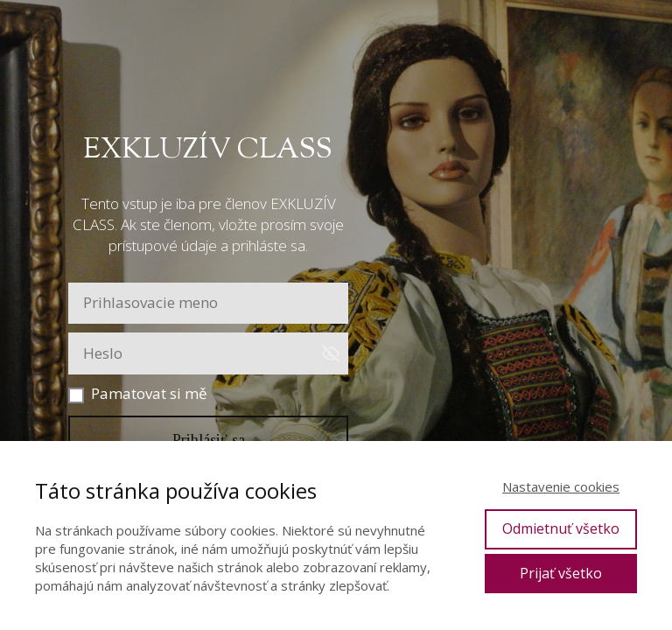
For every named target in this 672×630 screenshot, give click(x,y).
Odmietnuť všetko (561, 528)
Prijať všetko (561, 573)
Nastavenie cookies (561, 486)
